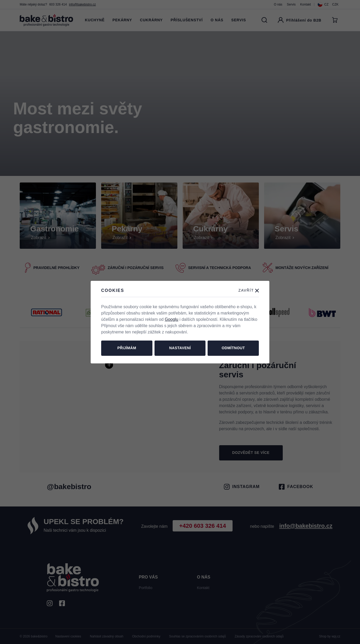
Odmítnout (233, 348)
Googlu (172, 319)
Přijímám (127, 348)
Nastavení (180, 348)
